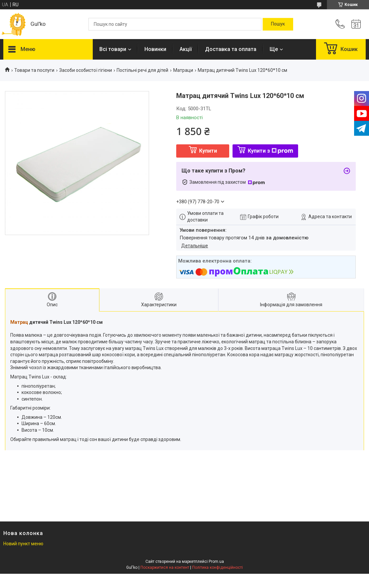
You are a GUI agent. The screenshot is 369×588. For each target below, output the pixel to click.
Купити (208, 151)
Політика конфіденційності (217, 567)
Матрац (19, 322)
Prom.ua (216, 562)
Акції (186, 49)
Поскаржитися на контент (165, 567)
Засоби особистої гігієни (86, 70)
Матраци (183, 70)
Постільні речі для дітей (142, 70)
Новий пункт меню (23, 544)
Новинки (155, 49)
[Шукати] (278, 24)
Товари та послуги (34, 70)
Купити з (270, 151)
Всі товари (113, 49)
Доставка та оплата (231, 49)
